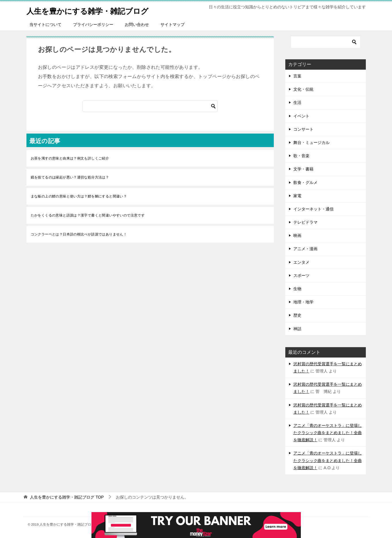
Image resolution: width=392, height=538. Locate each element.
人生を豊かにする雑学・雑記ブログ (97, 10)
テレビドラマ (305, 222)
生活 (297, 102)
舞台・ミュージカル (311, 142)
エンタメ (301, 262)
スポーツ (301, 275)
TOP (67, 497)
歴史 (297, 315)
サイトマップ (173, 24)
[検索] (150, 106)
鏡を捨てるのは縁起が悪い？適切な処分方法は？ (70, 177)
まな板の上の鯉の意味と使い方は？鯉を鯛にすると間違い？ (79, 196)
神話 (297, 329)
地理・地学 (303, 302)
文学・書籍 (303, 169)
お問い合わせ (137, 24)
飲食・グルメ (305, 182)
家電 (297, 196)
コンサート (303, 129)
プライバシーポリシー (93, 24)
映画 (297, 235)
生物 (297, 289)
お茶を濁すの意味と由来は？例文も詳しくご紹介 (70, 158)
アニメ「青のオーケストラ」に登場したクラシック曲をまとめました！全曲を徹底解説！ (328, 433)
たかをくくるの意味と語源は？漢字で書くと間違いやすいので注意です (88, 215)
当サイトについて (45, 24)
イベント (301, 116)
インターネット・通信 (313, 209)
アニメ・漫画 (305, 249)
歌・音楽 (301, 156)
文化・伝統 (303, 89)
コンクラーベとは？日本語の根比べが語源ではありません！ (79, 234)
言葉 (297, 76)
